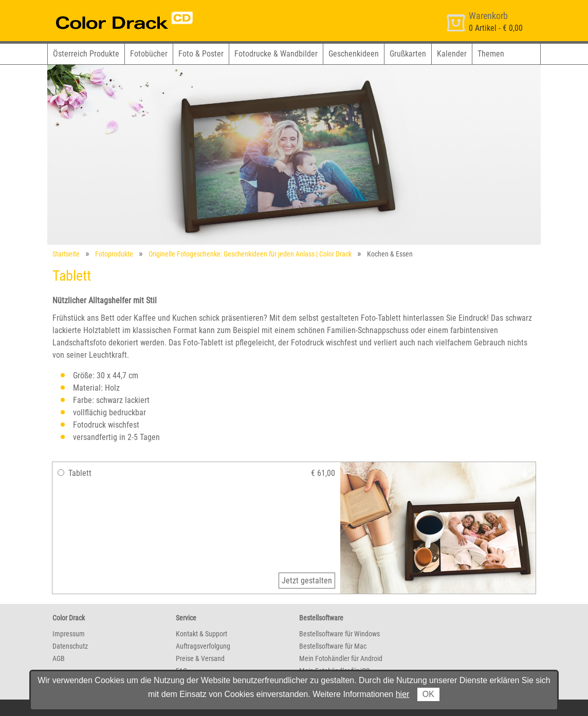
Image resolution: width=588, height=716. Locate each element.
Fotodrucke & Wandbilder (276, 54)
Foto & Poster (201, 54)
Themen (491, 54)
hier (403, 694)
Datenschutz (70, 646)
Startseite (66, 254)
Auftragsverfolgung (203, 646)
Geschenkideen (354, 54)
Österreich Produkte (86, 54)
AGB (59, 658)
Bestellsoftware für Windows (339, 634)
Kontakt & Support (201, 634)
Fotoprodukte (114, 254)
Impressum (69, 634)
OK (428, 694)
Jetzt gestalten (307, 581)
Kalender (452, 54)
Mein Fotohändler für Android (341, 658)
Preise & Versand (200, 658)
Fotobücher (149, 54)
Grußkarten (408, 54)
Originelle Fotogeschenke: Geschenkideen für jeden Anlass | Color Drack (250, 254)
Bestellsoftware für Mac (333, 646)
